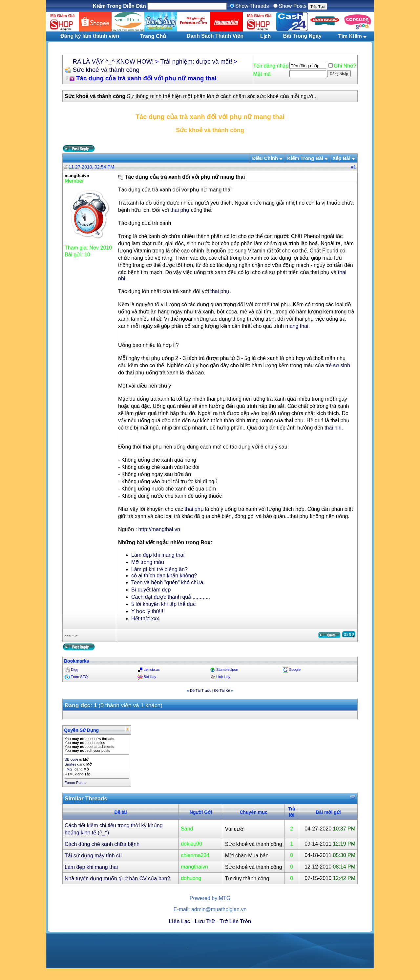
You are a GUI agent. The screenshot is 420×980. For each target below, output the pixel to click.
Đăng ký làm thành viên (90, 36)
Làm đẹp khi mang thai (158, 555)
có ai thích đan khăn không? (164, 576)
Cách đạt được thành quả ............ (171, 597)
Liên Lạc (180, 921)
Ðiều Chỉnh (265, 158)
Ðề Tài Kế (222, 690)
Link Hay (223, 677)
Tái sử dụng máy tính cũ (93, 856)
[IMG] (69, 769)
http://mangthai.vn (159, 529)
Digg (75, 670)
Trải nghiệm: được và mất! (196, 61)
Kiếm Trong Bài (305, 158)
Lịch (265, 36)
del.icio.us (152, 670)
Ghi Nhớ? (342, 66)
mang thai (297, 326)
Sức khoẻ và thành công (106, 70)
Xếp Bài (341, 158)
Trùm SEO (79, 677)
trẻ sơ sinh (338, 365)
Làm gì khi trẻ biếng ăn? (159, 569)
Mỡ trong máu (148, 562)
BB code (72, 759)
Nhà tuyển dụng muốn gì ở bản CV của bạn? (117, 879)
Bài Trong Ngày (302, 36)
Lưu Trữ (205, 921)
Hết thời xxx (145, 619)
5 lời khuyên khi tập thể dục (163, 604)
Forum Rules (75, 783)
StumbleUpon (227, 670)
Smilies (70, 764)
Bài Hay (150, 677)
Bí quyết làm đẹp (151, 590)
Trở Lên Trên (235, 921)
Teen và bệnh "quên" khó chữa (167, 582)
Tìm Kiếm (350, 36)
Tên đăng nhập (271, 66)
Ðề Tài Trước (200, 690)
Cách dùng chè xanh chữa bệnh (102, 844)
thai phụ (180, 210)
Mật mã (262, 74)
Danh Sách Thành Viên (215, 36)
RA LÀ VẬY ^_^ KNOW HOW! (113, 61)
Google (295, 670)
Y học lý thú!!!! (148, 611)
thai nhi (333, 428)
